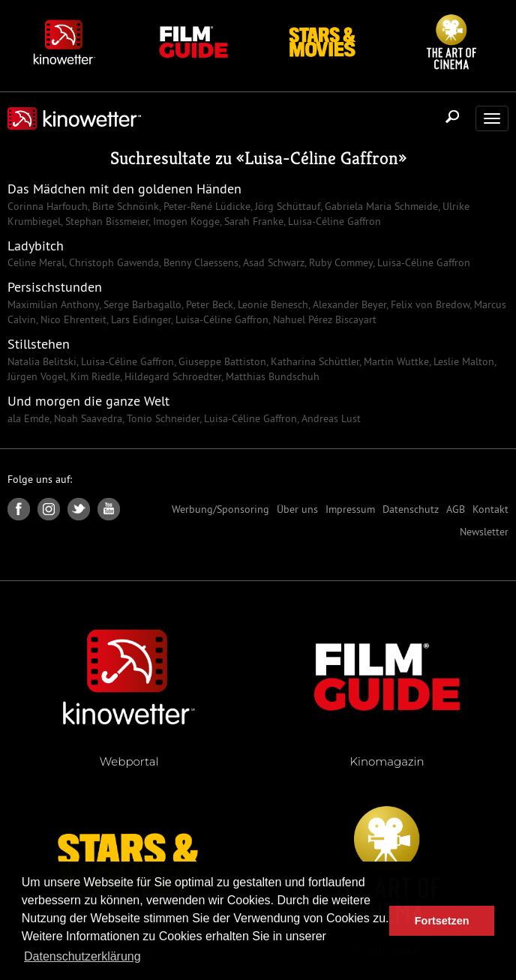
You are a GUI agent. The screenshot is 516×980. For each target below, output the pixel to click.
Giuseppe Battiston (221, 361)
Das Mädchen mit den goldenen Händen (124, 189)
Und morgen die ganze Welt (88, 401)
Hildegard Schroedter (171, 376)
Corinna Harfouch (48, 206)
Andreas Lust (330, 418)
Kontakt (490, 509)
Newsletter (484, 532)
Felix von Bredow (429, 304)
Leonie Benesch (271, 304)
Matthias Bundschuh (271, 376)
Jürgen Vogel (37, 376)
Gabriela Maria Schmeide (380, 206)
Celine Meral (36, 262)
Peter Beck (208, 304)
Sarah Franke (252, 221)
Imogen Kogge (185, 221)
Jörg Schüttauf (286, 206)
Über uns (297, 509)
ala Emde (28, 418)
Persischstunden (55, 287)
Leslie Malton (462, 361)
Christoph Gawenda (112, 262)
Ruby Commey (339, 262)
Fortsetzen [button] (442, 921)
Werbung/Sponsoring (220, 509)
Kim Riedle (94, 376)
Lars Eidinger (139, 319)
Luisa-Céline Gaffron (321, 158)
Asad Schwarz (272, 262)
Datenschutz (411, 509)
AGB (456, 509)
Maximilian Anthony (53, 304)
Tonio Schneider (162, 418)
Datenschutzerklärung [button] (82, 956)
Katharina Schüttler (313, 361)
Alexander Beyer (348, 304)
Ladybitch (36, 246)
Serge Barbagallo (141, 304)
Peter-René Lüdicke (205, 206)
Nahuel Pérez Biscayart (323, 319)
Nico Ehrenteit (72, 319)
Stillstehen (39, 344)
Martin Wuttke (395, 361)
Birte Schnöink (124, 206)
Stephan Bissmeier (105, 221)
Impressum (350, 509)
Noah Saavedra (87, 418)
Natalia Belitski (42, 361)
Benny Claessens (199, 262)
